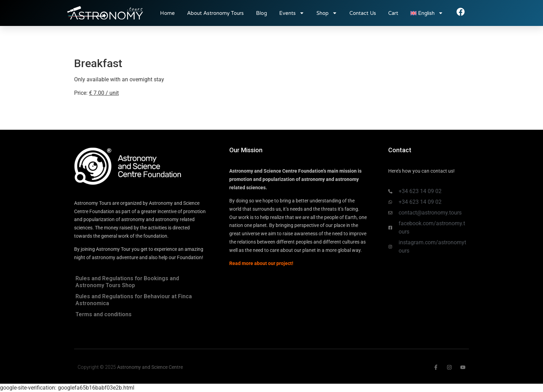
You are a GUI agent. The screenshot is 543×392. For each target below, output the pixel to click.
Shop (327, 13)
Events (292, 13)
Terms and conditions (104, 314)
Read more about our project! (261, 263)
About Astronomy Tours (215, 13)
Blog (261, 13)
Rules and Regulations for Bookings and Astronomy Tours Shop (127, 282)
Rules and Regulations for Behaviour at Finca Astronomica (134, 300)
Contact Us (363, 13)
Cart (393, 13)
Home (167, 13)
